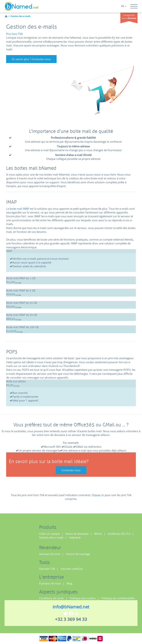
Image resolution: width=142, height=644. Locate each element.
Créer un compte (49, 534)
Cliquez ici (98, 495)
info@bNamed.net (71, 607)
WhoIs (98, 534)
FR (124, 6)
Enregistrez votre (129, 17)
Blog (69, 583)
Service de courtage (78, 554)
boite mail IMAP (19, 209)
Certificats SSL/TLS (119, 534)
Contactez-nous (71, 470)
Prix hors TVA (14, 34)
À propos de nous (50, 583)
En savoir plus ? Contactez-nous (31, 59)
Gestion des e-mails (51, 537)
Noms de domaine (77, 534)
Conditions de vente (51, 598)
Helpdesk (75, 537)
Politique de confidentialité (118, 598)
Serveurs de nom (50, 554)
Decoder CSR (47, 569)
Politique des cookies (83, 598)
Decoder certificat (72, 569)
